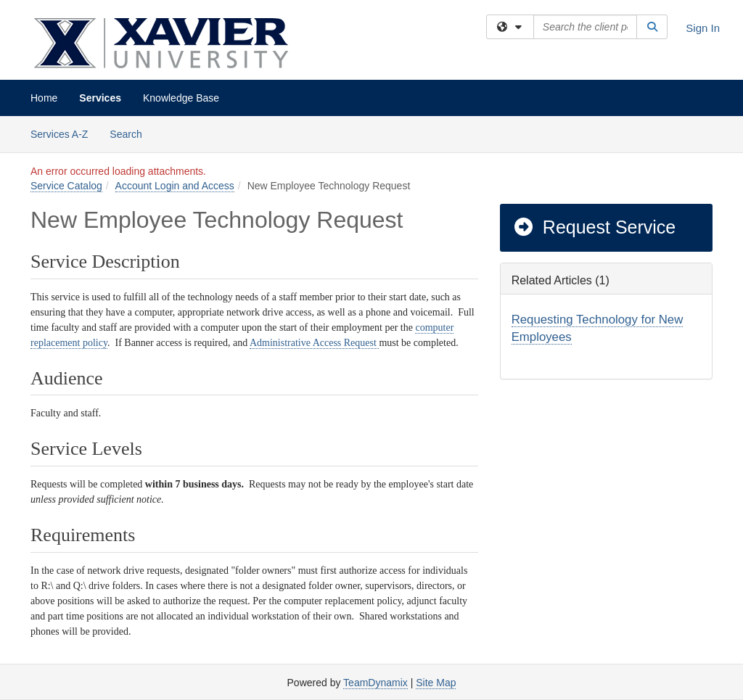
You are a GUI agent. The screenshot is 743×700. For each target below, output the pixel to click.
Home (44, 98)
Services (100, 98)
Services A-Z (59, 134)
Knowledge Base (181, 98)
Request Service (594, 227)
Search (131, 133)
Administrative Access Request (314, 343)
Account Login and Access (175, 186)
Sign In (703, 28)
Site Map (436, 683)
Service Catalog (66, 186)
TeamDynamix (375, 683)
